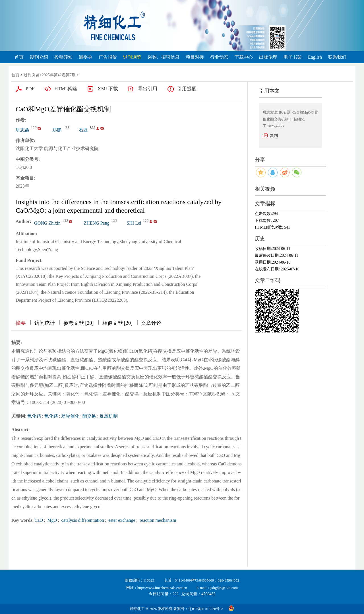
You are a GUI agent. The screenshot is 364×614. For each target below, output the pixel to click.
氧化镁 (51, 416)
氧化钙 (34, 416)
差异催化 (70, 416)
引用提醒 (187, 89)
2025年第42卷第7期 (59, 75)
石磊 (83, 130)
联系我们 (337, 57)
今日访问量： (164, 594)
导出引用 (148, 89)
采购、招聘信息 (164, 57)
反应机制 (109, 416)
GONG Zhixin (47, 223)
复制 (274, 136)
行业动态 (219, 57)
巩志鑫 (22, 130)
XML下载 (108, 89)
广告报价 (108, 57)
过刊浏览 (132, 57)
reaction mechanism (157, 520)
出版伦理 (268, 57)
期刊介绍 (39, 57)
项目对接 (195, 57)
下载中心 (244, 57)
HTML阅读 (66, 89)
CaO (39, 520)
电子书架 (293, 57)
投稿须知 (63, 57)
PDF (30, 89)
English (315, 57)
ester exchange (121, 520)
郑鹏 (57, 130)
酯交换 (89, 416)
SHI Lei (134, 223)
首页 (19, 57)
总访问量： (198, 594)
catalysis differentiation (82, 520)
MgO (51, 520)
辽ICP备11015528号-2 (206, 609)
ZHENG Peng (96, 223)
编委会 (86, 57)
